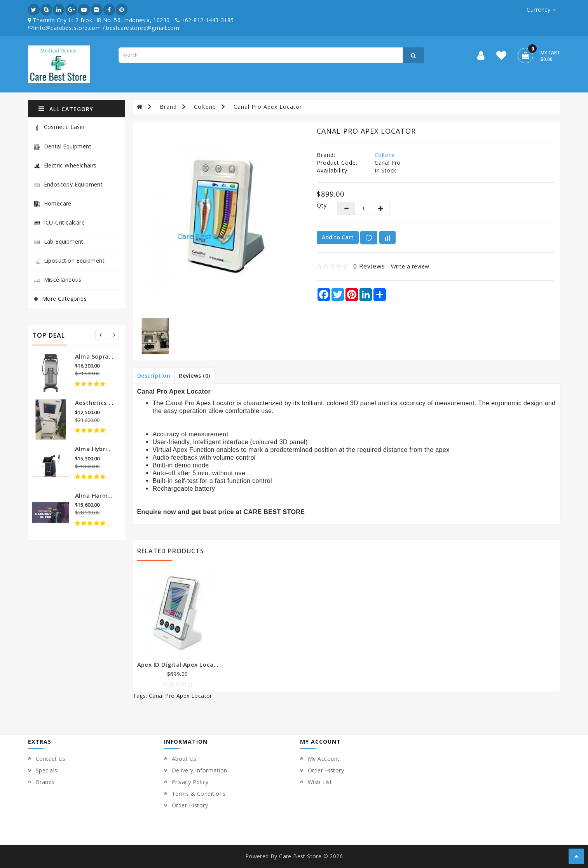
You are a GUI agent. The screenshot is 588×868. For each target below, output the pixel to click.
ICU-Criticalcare (59, 222)
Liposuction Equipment (69, 261)
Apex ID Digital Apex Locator (180, 664)
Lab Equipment (59, 241)
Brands (45, 782)
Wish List (320, 782)
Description (154, 376)
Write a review (410, 266)
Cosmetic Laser (60, 127)
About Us (184, 759)
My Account (324, 759)
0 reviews (369, 266)
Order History (190, 805)
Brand (168, 107)
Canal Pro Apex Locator (268, 107)
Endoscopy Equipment (68, 184)
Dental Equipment (63, 146)
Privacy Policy (190, 782)
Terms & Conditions (199, 794)
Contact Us (51, 759)
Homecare (53, 203)
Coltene (205, 107)
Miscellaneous (58, 280)
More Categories (64, 299)
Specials (47, 770)
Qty (321, 205)
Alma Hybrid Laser (102, 449)
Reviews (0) (195, 376)
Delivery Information (200, 770)
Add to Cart (338, 237)
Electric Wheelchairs (65, 165)
